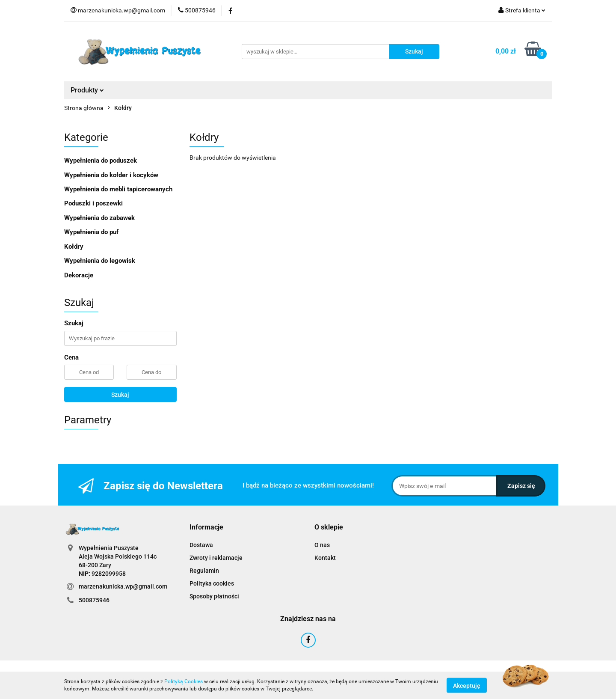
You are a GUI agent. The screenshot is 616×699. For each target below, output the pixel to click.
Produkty (87, 90)
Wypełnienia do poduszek (101, 161)
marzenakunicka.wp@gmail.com (123, 586)
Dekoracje (79, 275)
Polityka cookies (212, 583)
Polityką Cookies (184, 681)
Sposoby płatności (214, 596)
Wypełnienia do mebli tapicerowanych (118, 189)
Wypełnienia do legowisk (100, 261)
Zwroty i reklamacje (216, 558)
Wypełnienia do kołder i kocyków (111, 175)
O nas (322, 545)
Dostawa (201, 545)
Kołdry (74, 247)
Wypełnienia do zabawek (99, 218)
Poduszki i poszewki (93, 203)
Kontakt (325, 558)
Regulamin (204, 571)
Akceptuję (467, 685)
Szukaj (120, 395)
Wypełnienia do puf (91, 232)
